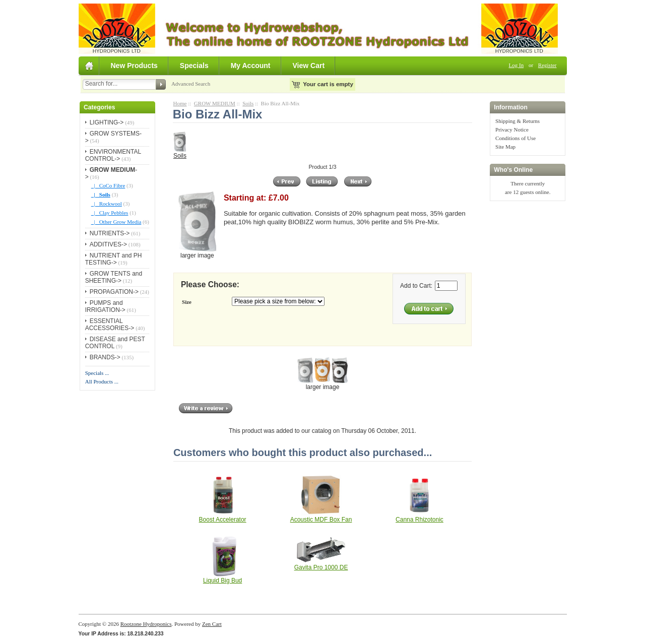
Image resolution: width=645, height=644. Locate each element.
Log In (517, 65)
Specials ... (97, 373)
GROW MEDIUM (215, 103)
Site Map (505, 147)
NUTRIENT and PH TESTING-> (114, 259)
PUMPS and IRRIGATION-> (105, 306)
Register (547, 65)
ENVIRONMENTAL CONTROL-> (113, 155)
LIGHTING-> (107, 122)
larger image (322, 384)
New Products (134, 66)
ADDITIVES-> (108, 244)
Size (187, 302)
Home (180, 103)
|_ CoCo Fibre (108, 185)
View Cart (309, 66)
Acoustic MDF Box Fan (321, 520)
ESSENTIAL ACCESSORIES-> (110, 325)
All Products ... (102, 381)
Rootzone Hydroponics (146, 624)
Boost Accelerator (223, 520)
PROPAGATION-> (114, 292)
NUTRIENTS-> (110, 233)
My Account (251, 66)
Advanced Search (191, 84)
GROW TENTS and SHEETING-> (114, 277)
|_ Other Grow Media (116, 222)
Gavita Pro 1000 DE (321, 567)
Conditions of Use (515, 138)
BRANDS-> (105, 357)
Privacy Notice (512, 130)
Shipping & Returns (518, 121)
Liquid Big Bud (222, 581)
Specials (194, 66)
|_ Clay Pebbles (110, 213)
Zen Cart (212, 624)
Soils (248, 103)
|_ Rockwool (107, 204)
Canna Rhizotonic (420, 520)
